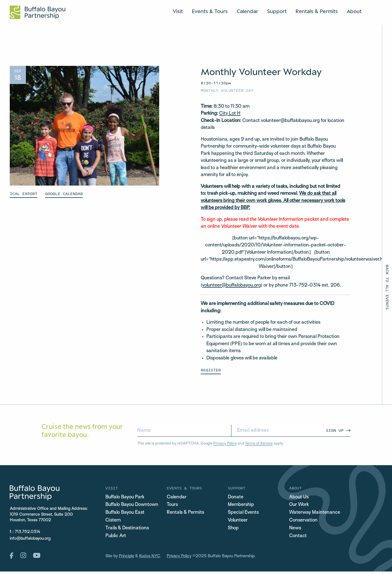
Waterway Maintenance (315, 513)
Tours (172, 505)
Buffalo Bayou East (125, 513)
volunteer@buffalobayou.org (232, 285)
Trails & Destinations (127, 528)
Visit (178, 11)
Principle (126, 556)
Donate (236, 497)
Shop (233, 528)
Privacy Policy (225, 444)
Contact (298, 536)
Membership (241, 505)
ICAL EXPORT (24, 194)
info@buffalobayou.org (30, 539)
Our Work (299, 505)
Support (277, 11)
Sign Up (335, 430)
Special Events (243, 513)
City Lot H (230, 114)
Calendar (247, 11)
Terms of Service (259, 444)
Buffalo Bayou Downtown (132, 505)
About (354, 11)
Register (211, 370)
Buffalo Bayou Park (125, 497)
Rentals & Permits (317, 11)
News (295, 528)
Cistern (113, 520)
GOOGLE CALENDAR (64, 194)
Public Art (116, 536)
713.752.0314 (28, 532)
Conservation (303, 520)
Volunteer (238, 520)
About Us (299, 497)
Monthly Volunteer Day (227, 90)
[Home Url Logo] (37, 12)
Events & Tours (210, 11)
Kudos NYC (150, 556)
